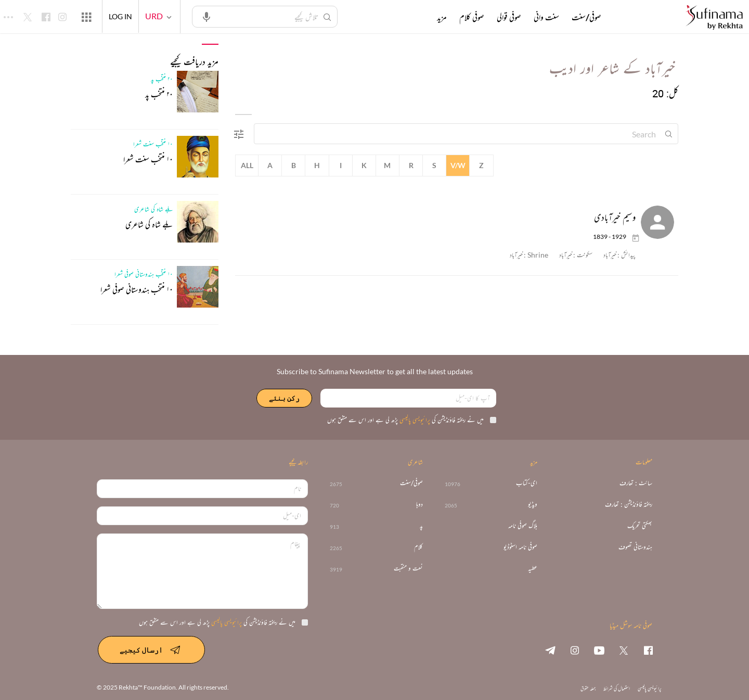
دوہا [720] (419, 505)
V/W (458, 165)
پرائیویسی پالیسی (414, 420)
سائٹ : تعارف (636, 483)
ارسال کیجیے (152, 650)
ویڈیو (533, 505)
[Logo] (714, 18)
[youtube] (599, 650)
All (247, 165)
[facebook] (648, 650)
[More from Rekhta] (86, 17)
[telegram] (550, 650)
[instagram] (575, 650)
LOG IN (120, 16)
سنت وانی (546, 17)
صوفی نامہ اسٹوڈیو (520, 547)
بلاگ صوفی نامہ (523, 526)
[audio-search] (206, 16)
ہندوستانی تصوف (635, 547)
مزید (442, 17)
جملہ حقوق (588, 688)
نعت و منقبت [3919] (408, 569)
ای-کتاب (527, 483)
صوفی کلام (472, 17)
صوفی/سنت (586, 17)
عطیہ (533, 569)
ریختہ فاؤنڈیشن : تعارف (629, 505)
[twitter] (624, 650)
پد (421, 526)
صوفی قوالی (509, 17)
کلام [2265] (418, 547)
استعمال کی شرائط (617, 688)
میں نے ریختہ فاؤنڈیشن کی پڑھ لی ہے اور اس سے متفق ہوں (412, 420)
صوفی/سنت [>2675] (411, 483)
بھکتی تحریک (640, 526)
